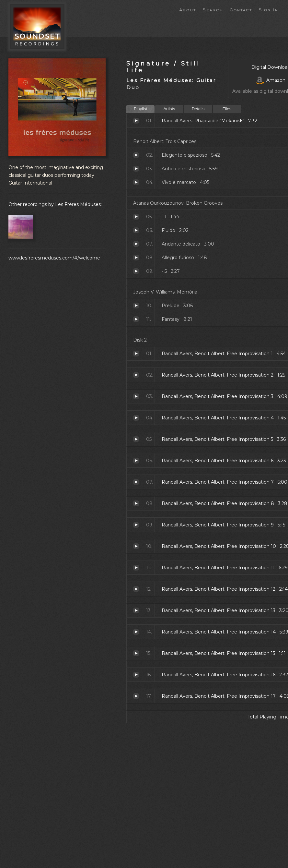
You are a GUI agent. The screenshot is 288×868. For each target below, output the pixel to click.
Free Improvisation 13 (136, 610)
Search (213, 9)
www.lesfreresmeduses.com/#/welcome (54, 258)
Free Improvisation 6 (136, 461)
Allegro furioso (136, 258)
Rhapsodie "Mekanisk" (136, 121)
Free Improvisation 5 (136, 439)
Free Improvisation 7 (136, 482)
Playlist (140, 109)
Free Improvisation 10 (136, 546)
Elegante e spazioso (136, 155)
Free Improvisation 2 (136, 375)
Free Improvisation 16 (136, 675)
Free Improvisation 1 (136, 354)
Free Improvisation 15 (136, 653)
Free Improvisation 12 (136, 589)
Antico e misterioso (136, 169)
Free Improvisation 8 (136, 503)
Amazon (271, 80)
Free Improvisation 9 (136, 525)
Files (227, 109)
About (188, 9)
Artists (169, 109)
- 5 (136, 271)
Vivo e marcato (136, 182)
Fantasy (136, 319)
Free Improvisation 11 (136, 568)
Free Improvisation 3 (136, 396)
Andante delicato (136, 244)
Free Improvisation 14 (136, 632)
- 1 (136, 217)
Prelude (136, 306)
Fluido (136, 230)
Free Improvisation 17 (136, 696)
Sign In (268, 9)
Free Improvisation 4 (136, 418)
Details (198, 109)
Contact (241, 9)
